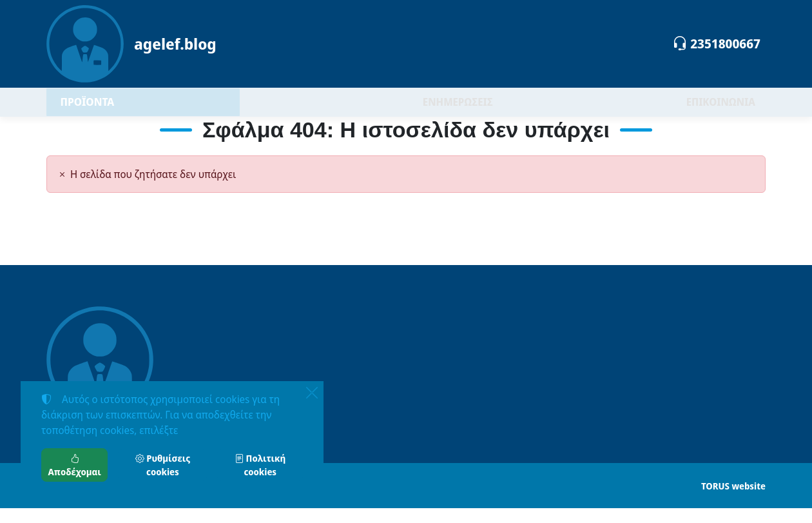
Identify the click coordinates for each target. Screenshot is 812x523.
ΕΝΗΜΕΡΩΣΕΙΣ (458, 110)
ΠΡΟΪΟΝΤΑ (121, 109)
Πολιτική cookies (260, 465)
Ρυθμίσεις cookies (163, 465)
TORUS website (733, 501)
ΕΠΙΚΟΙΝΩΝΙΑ (721, 110)
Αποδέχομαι (75, 465)
